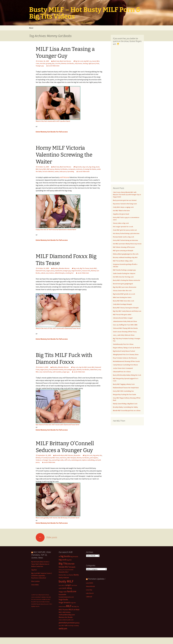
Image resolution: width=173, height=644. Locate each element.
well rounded (57, 372)
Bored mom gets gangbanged (123, 284)
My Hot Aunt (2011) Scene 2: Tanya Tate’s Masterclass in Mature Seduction (40, 564)
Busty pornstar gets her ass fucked (125, 200)
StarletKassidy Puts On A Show (123, 344)
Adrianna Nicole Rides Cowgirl (123, 318)
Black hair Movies (65, 61)
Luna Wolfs (90, 583)
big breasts (74, 557)
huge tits (73, 603)
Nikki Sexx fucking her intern (122, 297)
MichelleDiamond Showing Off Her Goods (126, 361)
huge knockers (77, 271)
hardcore (72, 591)
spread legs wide (58, 460)
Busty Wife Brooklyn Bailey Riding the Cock (127, 375)
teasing (85, 63)
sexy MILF (61, 625)
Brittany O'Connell (42, 458)
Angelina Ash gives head (121, 214)
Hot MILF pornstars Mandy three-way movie (127, 244)
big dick (69, 560)
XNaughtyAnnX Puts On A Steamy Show (126, 354)
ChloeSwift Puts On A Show (122, 372)
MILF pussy (50, 169)
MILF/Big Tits (75, 606)
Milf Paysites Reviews (39, 604)
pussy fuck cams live (39, 599)
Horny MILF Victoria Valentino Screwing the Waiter (64, 155)
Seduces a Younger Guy (44, 460)
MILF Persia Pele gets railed (122, 314)
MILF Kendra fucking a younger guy (124, 270)
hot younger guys (70, 369)
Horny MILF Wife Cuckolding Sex (123, 391)
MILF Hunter (63, 610)
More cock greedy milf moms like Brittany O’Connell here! (58, 518)
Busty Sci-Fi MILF (48, 604)
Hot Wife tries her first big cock (123, 277)
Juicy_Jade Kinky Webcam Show (124, 335)
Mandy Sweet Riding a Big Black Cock (125, 404)
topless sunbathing (88, 460)
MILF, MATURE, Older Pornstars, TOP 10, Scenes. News (41, 555)
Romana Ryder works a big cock (124, 237)
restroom (79, 169)
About (31, 28)
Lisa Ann (58, 63)
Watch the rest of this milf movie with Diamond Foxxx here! (58, 328)
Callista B (89, 597)
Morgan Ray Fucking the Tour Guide (125, 394)
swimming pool (76, 460)
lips (53, 63)
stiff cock (67, 460)
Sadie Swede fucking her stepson (124, 273)
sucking (76, 625)
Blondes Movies (64, 268)
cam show (74, 585)
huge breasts (64, 602)
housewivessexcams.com (66, 597)
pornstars (71, 623)
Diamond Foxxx (41, 271)
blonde (71, 564)
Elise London (35, 581)
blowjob (72, 567)
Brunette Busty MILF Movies (64, 455)
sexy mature (50, 273)
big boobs (79, 167)
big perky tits (97, 455)
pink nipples (94, 458)
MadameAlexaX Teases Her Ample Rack (126, 388)
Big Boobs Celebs (45, 597)
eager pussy (50, 271)
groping (49, 63)
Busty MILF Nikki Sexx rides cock (124, 301)
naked (43, 273)
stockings (71, 625)
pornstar (63, 623)
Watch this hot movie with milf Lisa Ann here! (53, 121)
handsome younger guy (63, 271)
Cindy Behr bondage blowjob (122, 304)
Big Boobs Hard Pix (35, 606)
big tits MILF (83, 367)
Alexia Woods (90, 586)
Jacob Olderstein (54, 66)
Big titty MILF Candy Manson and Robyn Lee (127, 311)
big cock (85, 167)
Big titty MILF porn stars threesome (125, 287)
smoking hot (69, 273)
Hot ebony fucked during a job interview (126, 233)
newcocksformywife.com (66, 620)
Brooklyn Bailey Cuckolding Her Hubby (125, 407)
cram (37, 63)
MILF (69, 606)
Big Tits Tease (84, 268)
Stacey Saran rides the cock (122, 291)
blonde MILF (64, 567)
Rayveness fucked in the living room (125, 204)
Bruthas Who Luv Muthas (66, 575)
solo (66, 625)
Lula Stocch (90, 593)
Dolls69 (33, 604)
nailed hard (94, 369)
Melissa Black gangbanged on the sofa (126, 254)
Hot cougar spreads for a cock (123, 227)
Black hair (56, 61)
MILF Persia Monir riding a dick (123, 261)
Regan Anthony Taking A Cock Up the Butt (126, 348)
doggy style (63, 592)
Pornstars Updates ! (97, 579)
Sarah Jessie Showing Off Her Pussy (125, 332)
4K (59, 557)
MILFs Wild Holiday (65, 612)
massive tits (86, 271)
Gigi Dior (34, 570)
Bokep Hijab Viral (42, 595)
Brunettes (77, 455)
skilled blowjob (60, 273)
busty (76, 575)
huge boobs (63, 599)
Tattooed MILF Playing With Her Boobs (125, 328)
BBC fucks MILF (47, 599)
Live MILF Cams (35, 595)
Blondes (56, 268)
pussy (77, 623)
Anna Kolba (35, 585)
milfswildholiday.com (67, 615)
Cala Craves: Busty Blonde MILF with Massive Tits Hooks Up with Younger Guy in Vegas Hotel (127, 195)
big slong (92, 167)
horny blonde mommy (56, 369)
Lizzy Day (89, 590)
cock (60, 588)
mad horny (63, 458)
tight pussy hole (94, 63)
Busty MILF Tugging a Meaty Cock (124, 384)
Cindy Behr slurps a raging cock (123, 207)
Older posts (46, 537)
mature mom (62, 606)
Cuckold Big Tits (38, 597)
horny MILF (43, 169)
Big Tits (63, 563)
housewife (62, 594)
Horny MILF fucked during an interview (125, 240)
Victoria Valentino (48, 171)
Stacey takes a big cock (121, 223)
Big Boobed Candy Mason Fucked (124, 351)
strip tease (78, 63)
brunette (71, 570)
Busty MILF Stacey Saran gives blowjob (126, 308)
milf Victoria (64, 177)
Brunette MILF (64, 572)
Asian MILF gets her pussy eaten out (125, 230)
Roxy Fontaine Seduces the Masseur (125, 358)
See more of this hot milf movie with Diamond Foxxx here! (58, 425)
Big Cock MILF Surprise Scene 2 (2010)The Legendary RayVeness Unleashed (42, 576)
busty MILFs (62, 585)
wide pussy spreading (67, 171)
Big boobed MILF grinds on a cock (124, 294)
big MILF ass (88, 61)
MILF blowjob (72, 458)
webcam (63, 628)
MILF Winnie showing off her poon (124, 247)
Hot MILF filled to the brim (121, 211)
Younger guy (40, 66)
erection (43, 63)
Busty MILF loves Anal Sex (37, 602)
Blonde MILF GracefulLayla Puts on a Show (127, 410)
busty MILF (96, 61)
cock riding (67, 588)
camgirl (68, 585)
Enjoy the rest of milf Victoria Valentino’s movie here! (56, 229)
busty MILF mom (54, 458)
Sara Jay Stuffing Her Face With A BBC (125, 325)
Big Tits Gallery (46, 602)
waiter (57, 171)
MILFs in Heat (74, 610)
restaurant (72, 169)
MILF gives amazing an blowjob (123, 251)
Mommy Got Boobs (68, 63)
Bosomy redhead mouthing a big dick (125, 257)
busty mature (64, 578)
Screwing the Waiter (90, 169)
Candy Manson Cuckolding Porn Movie (125, 365)
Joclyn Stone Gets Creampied (123, 368)
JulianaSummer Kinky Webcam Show (125, 321)
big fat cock (79, 61)
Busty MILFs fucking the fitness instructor (127, 280)
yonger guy (66, 372)
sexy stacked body (46, 372)
